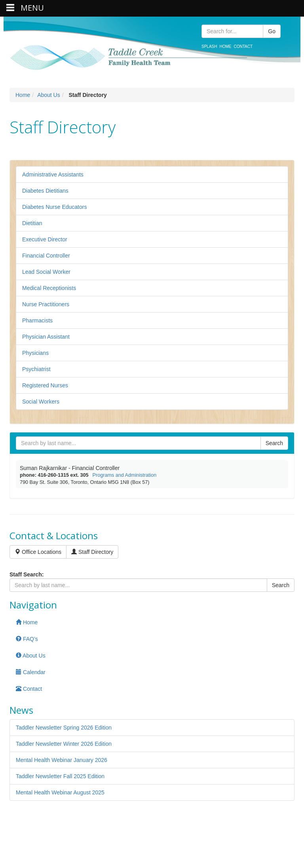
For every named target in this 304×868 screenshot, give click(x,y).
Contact (243, 46)
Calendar (31, 672)
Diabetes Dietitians (45, 191)
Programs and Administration (125, 475)
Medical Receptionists (49, 288)
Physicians (35, 353)
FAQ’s (27, 639)
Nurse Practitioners (46, 304)
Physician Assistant (46, 337)
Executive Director (45, 239)
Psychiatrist (36, 369)
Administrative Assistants (53, 174)
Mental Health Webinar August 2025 (60, 792)
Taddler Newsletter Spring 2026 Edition (64, 728)
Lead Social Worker (46, 272)
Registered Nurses (45, 385)
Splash (209, 46)
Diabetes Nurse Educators (54, 207)
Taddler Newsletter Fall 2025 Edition (60, 776)
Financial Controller (46, 256)
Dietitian (32, 223)
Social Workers (41, 402)
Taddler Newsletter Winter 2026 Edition (64, 744)
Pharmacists (37, 320)
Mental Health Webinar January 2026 (62, 760)
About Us (49, 95)
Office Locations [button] (38, 552)
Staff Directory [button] (92, 552)
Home (225, 46)
